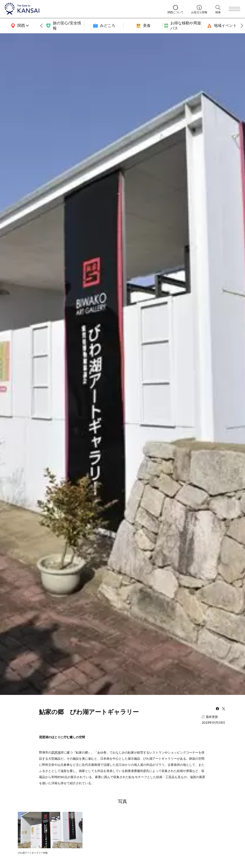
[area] (19, 26)
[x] (224, 709)
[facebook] (217, 709)
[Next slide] (242, 26)
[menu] (234, 9)
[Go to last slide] (41, 26)
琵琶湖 (56, 752)
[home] (82, 9)
